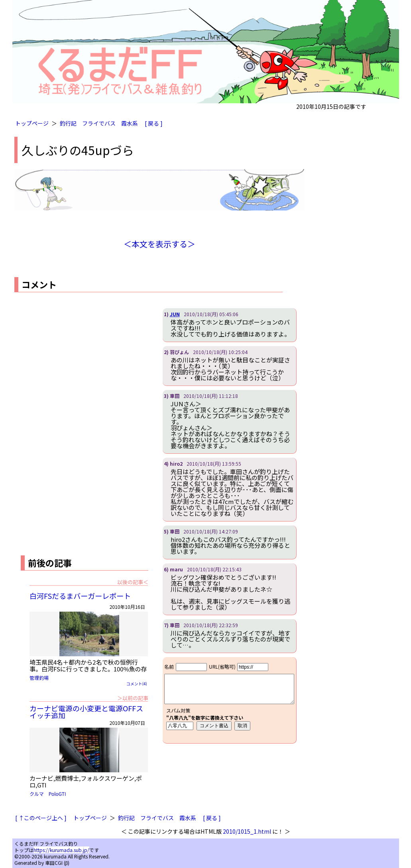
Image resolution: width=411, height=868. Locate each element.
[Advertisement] (81, 364)
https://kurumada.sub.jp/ (61, 850)
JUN (175, 314)
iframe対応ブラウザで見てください (229, 700)
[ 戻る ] (154, 123)
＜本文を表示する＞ (159, 244)
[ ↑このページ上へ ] (41, 818)
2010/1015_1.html (247, 831)
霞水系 (130, 123)
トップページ (32, 123)
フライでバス (99, 123)
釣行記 (68, 123)
